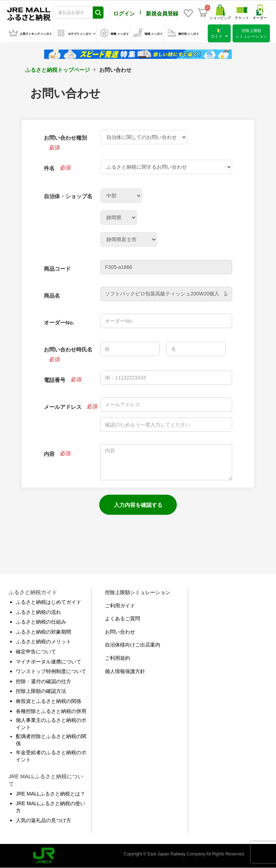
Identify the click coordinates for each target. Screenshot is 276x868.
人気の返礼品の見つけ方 (43, 820)
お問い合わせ (120, 632)
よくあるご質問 (123, 619)
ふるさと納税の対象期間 (43, 632)
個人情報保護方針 (125, 671)
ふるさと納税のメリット (43, 641)
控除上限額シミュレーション (138, 592)
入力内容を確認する (138, 505)
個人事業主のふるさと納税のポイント (51, 724)
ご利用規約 (118, 658)
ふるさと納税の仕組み (41, 622)
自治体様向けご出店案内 (133, 645)
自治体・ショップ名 (68, 196)
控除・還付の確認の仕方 (43, 681)
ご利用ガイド (120, 606)
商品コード (57, 269)
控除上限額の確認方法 (41, 691)
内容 (49, 454)
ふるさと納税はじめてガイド (49, 602)
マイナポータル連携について (49, 662)
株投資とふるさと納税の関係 (49, 701)
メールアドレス (63, 407)
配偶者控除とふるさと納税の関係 (51, 740)
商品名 (52, 296)
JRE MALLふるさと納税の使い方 (50, 807)
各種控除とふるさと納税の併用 (51, 711)
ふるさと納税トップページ (57, 70)
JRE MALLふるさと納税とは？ (50, 794)
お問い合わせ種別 (65, 138)
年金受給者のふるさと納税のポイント (51, 756)
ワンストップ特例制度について (51, 671)
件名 (49, 168)
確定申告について (36, 652)
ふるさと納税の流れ (38, 612)
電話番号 (55, 380)
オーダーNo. (59, 323)
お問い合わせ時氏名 (68, 349)
